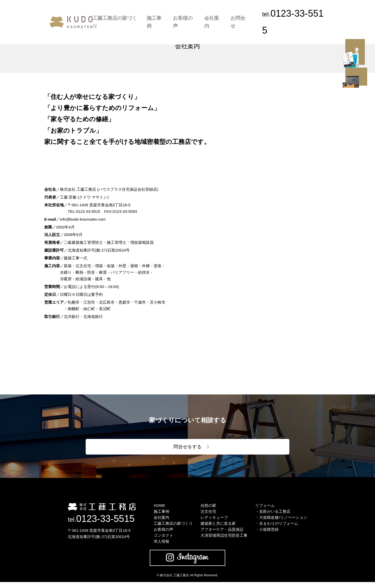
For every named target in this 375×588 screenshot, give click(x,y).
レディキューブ (214, 521)
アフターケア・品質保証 (222, 534)
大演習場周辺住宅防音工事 (224, 541)
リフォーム (265, 508)
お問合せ (239, 14)
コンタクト (163, 541)
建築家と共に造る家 (218, 528)
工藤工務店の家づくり (134, 14)
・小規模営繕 (267, 534)
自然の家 (208, 508)
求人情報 (161, 547)
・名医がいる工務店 (273, 514)
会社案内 (216, 14)
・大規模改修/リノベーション (281, 521)
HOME (160, 508)
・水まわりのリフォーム (277, 528)
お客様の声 (192, 14)
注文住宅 (208, 514)
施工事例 (168, 14)
